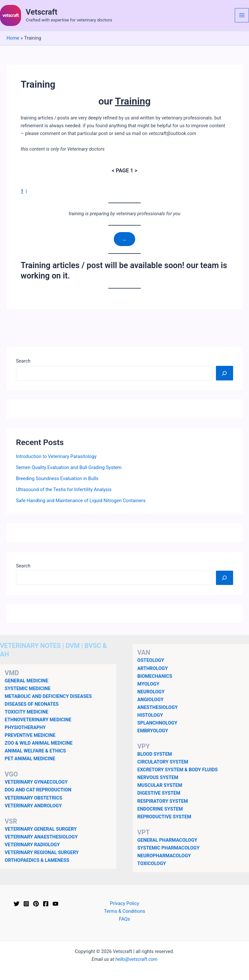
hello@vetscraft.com (136, 959)
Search (23, 361)
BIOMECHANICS (155, 676)
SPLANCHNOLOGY (157, 723)
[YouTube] (55, 904)
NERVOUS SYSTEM (158, 778)
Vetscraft (42, 12)
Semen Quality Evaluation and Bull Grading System (69, 468)
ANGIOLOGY (151, 700)
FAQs (124, 919)
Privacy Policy (124, 903)
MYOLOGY (148, 684)
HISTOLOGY (150, 715)
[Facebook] (46, 904)
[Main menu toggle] (242, 15)
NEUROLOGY (151, 692)
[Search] (225, 373)
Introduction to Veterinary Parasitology (56, 457)
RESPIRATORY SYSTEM (163, 801)
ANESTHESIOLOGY (158, 707)
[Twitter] (17, 904)
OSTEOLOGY (151, 661)
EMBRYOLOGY (153, 731)
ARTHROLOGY (153, 668)
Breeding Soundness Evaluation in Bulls (57, 478)
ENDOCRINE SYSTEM (160, 809)
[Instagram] (26, 904)
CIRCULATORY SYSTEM (163, 762)
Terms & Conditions (124, 911)
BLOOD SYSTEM (155, 754)
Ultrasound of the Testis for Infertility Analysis (64, 490)
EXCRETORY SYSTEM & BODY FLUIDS (178, 770)
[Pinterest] (36, 904)
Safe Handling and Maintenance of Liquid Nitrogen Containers (81, 501)
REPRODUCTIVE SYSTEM (164, 817)
